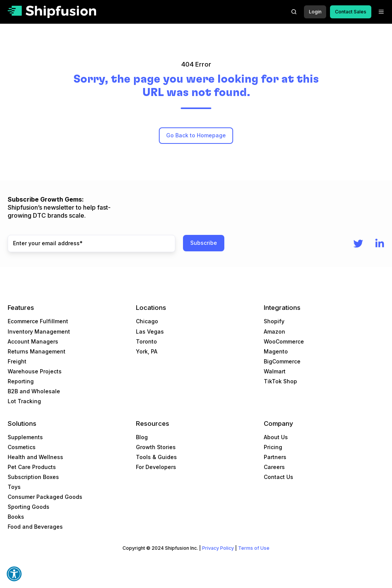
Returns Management (37, 351)
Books (16, 517)
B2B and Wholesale (34, 391)
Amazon (274, 331)
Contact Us (278, 477)
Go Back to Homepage (196, 135)
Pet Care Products (32, 467)
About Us (276, 437)
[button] (294, 12)
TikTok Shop (280, 381)
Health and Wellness (35, 457)
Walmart (275, 371)
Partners (275, 457)
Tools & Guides (156, 457)
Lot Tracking (24, 401)
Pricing (273, 447)
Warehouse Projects (35, 371)
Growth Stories (156, 447)
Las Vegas (150, 331)
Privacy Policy (218, 548)
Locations (151, 308)
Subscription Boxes (33, 477)
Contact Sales (351, 12)
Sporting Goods (29, 507)
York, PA (147, 351)
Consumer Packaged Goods (45, 497)
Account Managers (33, 341)
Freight (17, 361)
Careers (274, 467)
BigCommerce (282, 361)
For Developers (156, 467)
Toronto (146, 341)
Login (315, 12)
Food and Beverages (35, 527)
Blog (142, 437)
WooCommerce (284, 341)
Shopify (274, 321)
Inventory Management (39, 331)
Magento (276, 351)
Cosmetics (22, 447)
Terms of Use (254, 548)
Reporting (21, 381)
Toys (14, 487)
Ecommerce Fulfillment (38, 321)
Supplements (25, 437)
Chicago (147, 321)
